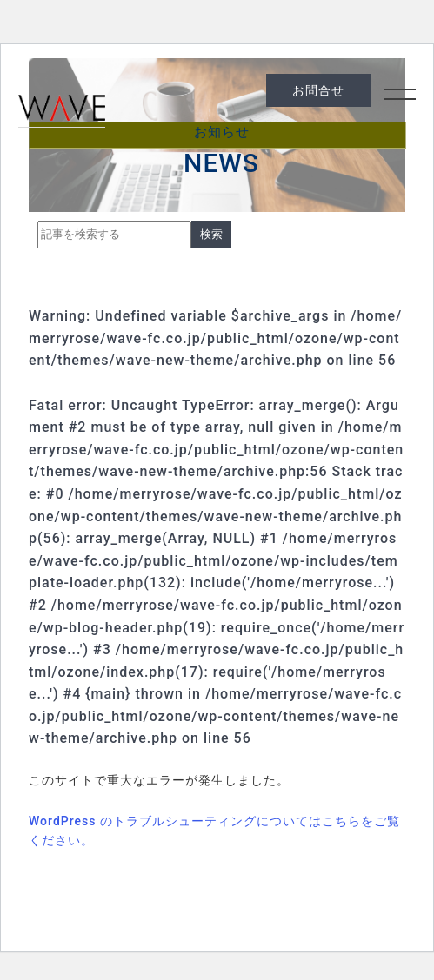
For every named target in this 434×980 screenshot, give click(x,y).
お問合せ (318, 90)
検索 (211, 234)
